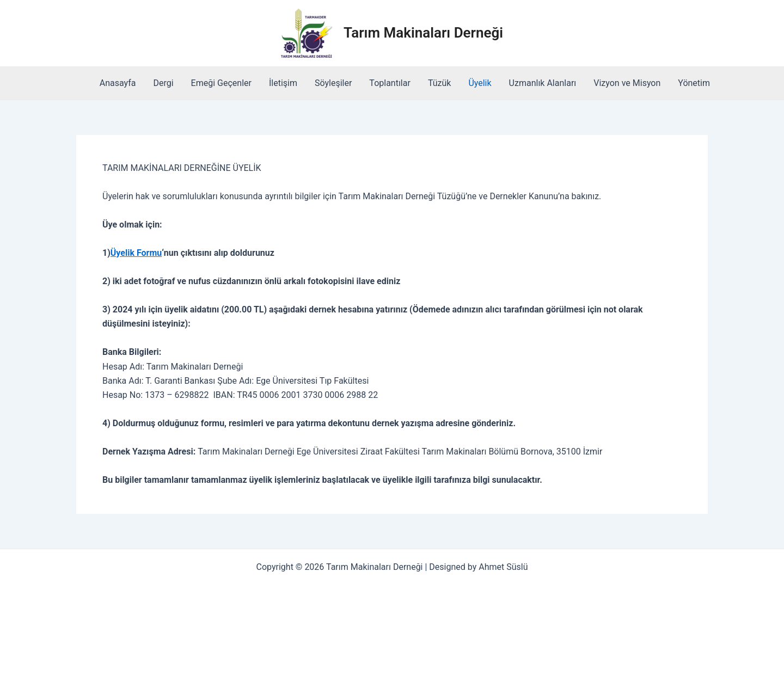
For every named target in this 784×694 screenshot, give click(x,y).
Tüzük (440, 83)
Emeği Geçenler (221, 83)
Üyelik (480, 83)
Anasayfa (118, 83)
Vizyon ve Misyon (627, 83)
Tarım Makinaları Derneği (423, 33)
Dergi (163, 83)
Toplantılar (390, 83)
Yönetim (694, 83)
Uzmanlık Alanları (543, 83)
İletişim (283, 83)
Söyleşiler (333, 83)
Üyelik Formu (136, 253)
